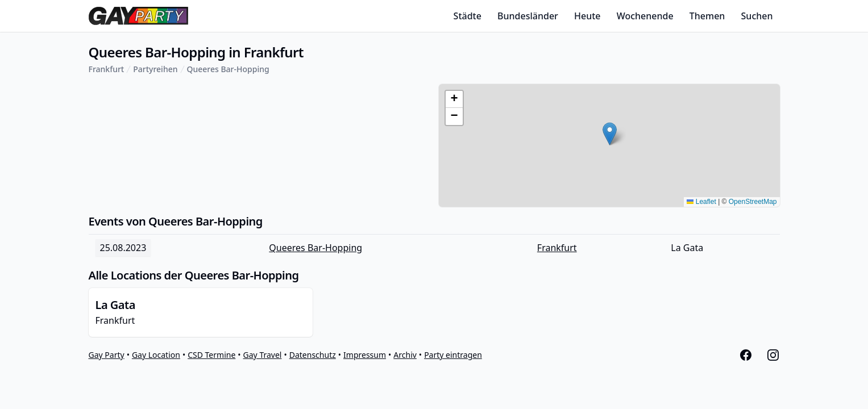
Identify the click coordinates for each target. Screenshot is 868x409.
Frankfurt (107, 69)
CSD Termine (211, 355)
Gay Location (156, 355)
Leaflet (701, 202)
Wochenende (645, 16)
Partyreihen (155, 69)
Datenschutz (313, 355)
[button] (610, 134)
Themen (707, 16)
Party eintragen (453, 355)
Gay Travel (263, 355)
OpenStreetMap (753, 202)
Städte (468, 16)
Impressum (365, 355)
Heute (587, 16)
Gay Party (107, 355)
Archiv (405, 355)
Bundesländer (528, 16)
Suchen (757, 16)
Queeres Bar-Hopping (228, 69)
